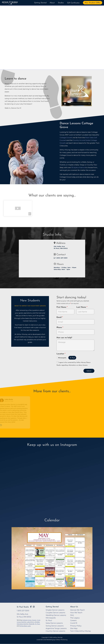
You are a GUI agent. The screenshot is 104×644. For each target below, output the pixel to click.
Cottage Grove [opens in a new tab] (65, 138)
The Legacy (75, 618)
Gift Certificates (73, 3)
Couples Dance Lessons (55, 613)
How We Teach (76, 613)
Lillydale (37, 622)
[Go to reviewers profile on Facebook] (3, 400)
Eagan (34, 620)
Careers (73, 620)
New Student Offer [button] (93, 3)
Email (59, 317)
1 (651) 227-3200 (61, 258)
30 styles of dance (78, 167)
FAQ (72, 615)
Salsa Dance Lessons (54, 623)
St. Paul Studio (23, 607)
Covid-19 (74, 623)
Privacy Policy (76, 626)
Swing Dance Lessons (55, 626)
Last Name (82, 307)
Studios (61, 3)
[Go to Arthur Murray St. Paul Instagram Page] (34, 607)
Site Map (74, 628)
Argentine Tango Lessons (56, 628)
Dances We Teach (77, 610)
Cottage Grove (27, 620)
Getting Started (40, 3)
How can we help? (64, 338)
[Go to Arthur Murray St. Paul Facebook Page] (31, 607)
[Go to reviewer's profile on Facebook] (35, 400)
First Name (62, 307)
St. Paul (72, 358)
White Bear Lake (25, 626)
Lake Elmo (30, 622)
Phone (60, 328)
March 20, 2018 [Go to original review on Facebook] (10, 401)
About (52, 3)
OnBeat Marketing (61, 640)
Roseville (32, 624)
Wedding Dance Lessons (56, 615)
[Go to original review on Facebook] (15, 425)
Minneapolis (62, 358)
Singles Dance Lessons (55, 610)
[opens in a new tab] (52, 561)
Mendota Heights (23, 624)
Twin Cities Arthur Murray (81, 631)
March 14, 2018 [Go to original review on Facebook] (42, 401)
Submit (89, 371)
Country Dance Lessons (55, 631)
